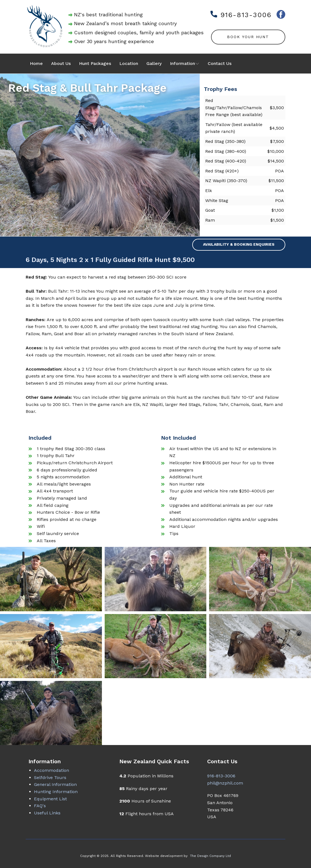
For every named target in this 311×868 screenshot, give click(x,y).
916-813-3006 (241, 15)
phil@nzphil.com (225, 783)
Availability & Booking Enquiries (239, 244)
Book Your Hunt (248, 37)
